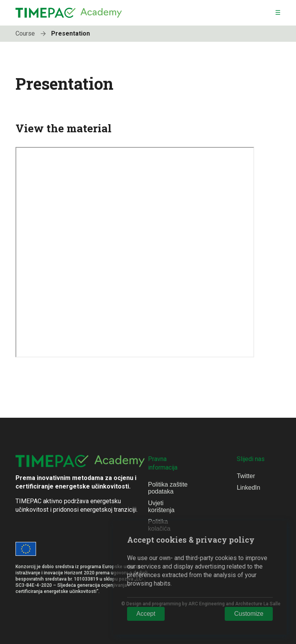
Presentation (71, 33)
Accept (146, 614)
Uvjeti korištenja (161, 506)
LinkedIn (249, 488)
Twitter (246, 476)
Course (33, 33)
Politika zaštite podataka (168, 488)
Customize (249, 614)
